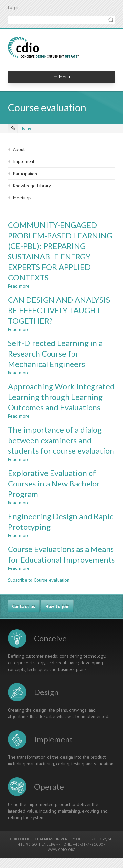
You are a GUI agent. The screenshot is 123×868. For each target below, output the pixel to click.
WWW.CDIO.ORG (61, 849)
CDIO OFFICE (21, 839)
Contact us (24, 606)
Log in (14, 7)
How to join (57, 606)
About (19, 149)
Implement (24, 161)
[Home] (13, 128)
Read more (19, 286)
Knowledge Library (32, 186)
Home (26, 128)
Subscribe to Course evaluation (39, 580)
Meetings (22, 198)
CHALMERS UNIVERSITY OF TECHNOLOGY (70, 839)
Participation (25, 174)
